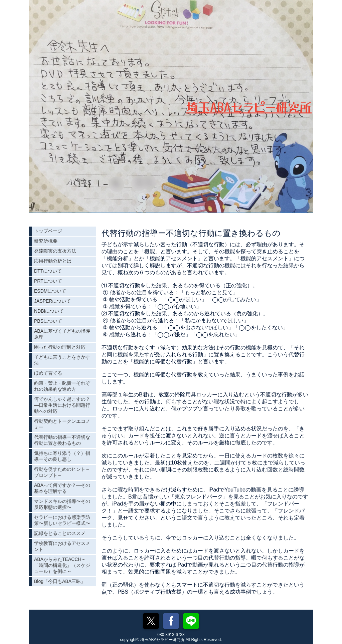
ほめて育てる (48, 373)
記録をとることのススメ (60, 533)
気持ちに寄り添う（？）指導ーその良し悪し (62, 456)
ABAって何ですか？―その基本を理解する (62, 488)
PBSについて (48, 321)
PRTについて (48, 281)
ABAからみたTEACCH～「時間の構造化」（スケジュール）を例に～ (62, 565)
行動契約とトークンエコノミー (62, 424)
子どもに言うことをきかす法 (62, 360)
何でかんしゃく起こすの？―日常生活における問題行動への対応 (62, 405)
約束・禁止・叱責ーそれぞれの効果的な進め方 (62, 386)
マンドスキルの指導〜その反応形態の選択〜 (62, 504)
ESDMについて (50, 291)
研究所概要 (46, 241)
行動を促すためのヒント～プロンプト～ (62, 472)
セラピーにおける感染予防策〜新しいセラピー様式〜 (62, 520)
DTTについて (48, 271)
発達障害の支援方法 (55, 251)
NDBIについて (49, 311)
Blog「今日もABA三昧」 (60, 581)
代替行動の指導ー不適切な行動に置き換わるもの (62, 440)
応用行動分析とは (53, 261)
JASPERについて (52, 301)
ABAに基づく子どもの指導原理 (62, 334)
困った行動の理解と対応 (60, 347)
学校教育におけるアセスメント (62, 546)
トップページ (48, 231)
